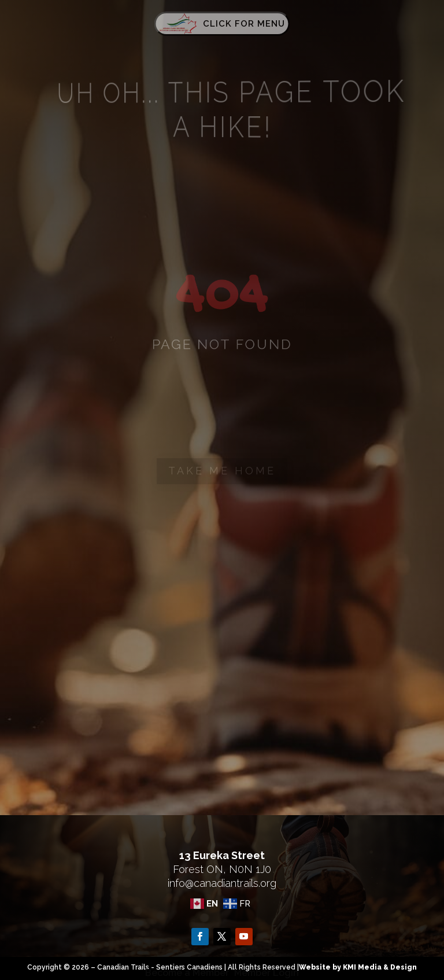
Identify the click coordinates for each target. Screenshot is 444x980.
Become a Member (187, 973)
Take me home (222, 471)
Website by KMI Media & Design (358, 967)
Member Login (267, 973)
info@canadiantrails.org (222, 883)
